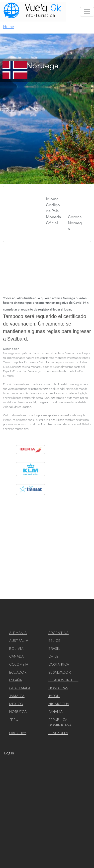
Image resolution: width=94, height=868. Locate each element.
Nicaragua (59, 704)
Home (8, 26)
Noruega (18, 711)
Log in (9, 753)
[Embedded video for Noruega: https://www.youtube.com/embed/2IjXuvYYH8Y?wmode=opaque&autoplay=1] (47, 267)
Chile (53, 656)
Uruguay (18, 733)
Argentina (59, 633)
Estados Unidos (63, 680)
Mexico (16, 704)
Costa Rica (59, 664)
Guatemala (20, 688)
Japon (54, 696)
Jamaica (17, 696)
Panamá (55, 711)
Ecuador (18, 672)
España (16, 680)
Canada (16, 656)
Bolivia (16, 648)
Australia (19, 640)
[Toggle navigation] (87, 12)
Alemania (18, 633)
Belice (54, 640)
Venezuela (58, 733)
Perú (14, 719)
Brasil (54, 648)
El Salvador (60, 672)
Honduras (58, 688)
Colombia (19, 664)
